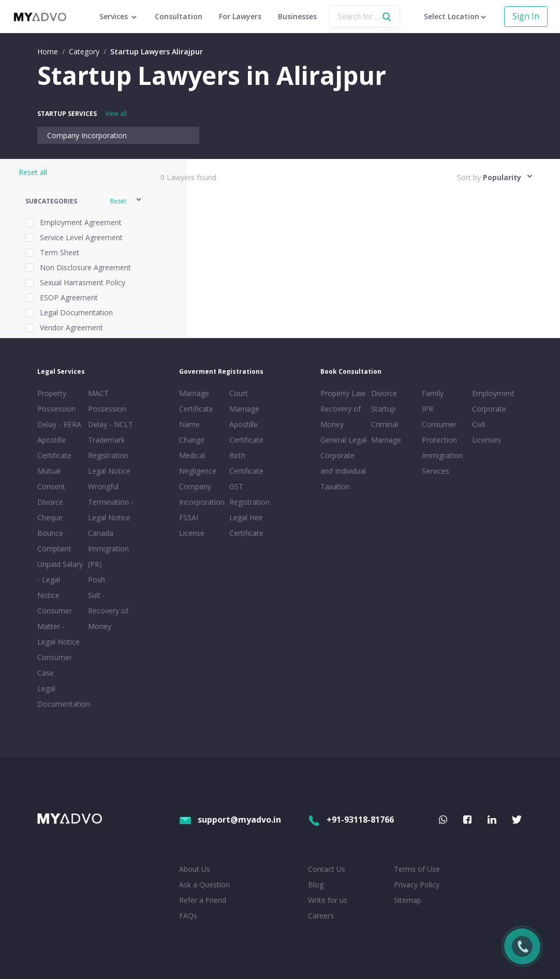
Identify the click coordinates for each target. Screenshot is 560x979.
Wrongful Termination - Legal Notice (111, 502)
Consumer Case (55, 665)
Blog (316, 885)
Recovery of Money (341, 417)
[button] (84, 201)
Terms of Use (417, 869)
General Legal (343, 440)
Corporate (489, 409)
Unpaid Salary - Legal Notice (60, 580)
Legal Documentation (61, 696)
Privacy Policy (417, 885)
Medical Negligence (198, 463)
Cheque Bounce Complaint (54, 533)
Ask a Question (204, 885)
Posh (97, 580)
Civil (478, 424)
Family (433, 393)
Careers (321, 916)
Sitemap (408, 900)
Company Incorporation (87, 135)
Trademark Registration (108, 448)
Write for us (328, 900)
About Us (195, 869)
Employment (493, 393)
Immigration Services (442, 463)
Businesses (297, 16)
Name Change (192, 432)
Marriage (386, 440)
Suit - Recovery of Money (108, 611)
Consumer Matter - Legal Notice (58, 626)
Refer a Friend (203, 900)
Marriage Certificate (196, 401)
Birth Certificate (246, 463)
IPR (428, 409)
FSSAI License (192, 525)
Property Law (343, 393)
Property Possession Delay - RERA (59, 409)
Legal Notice (109, 471)
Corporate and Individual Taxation (343, 471)
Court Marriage (244, 401)
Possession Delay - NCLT (110, 417)
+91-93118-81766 (351, 820)
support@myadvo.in (230, 820)
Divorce (384, 393)
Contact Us (327, 869)
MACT (98, 393)
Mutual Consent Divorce (51, 486)
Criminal (385, 424)
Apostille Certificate (54, 448)
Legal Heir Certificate (246, 525)
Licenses (487, 440)
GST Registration (249, 494)
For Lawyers (240, 16)
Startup (383, 409)
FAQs (188, 916)
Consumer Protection (439, 432)
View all (116, 114)
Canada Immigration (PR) (108, 549)
